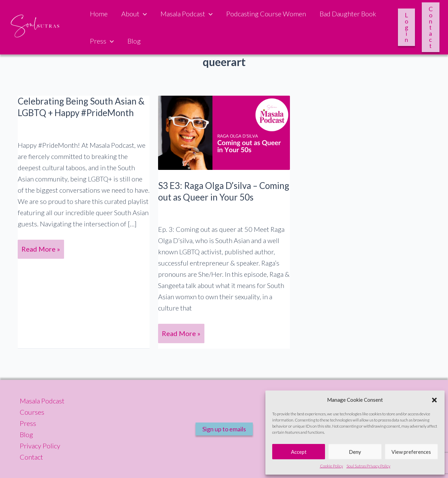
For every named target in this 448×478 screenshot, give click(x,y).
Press (102, 41)
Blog (134, 41)
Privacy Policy (40, 446)
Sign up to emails (224, 429)
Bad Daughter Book (348, 14)
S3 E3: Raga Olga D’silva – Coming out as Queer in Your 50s (224, 191)
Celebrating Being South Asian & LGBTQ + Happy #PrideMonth (81, 107)
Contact (431, 27)
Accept (299, 452)
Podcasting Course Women (266, 14)
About (134, 14)
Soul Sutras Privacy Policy (368, 466)
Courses (32, 412)
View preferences (411, 452)
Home (99, 14)
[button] (434, 400)
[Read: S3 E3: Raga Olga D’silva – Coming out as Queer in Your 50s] (224, 132)
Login (406, 27)
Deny (355, 452)
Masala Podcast (187, 14)
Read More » (42, 251)
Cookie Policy (331, 466)
